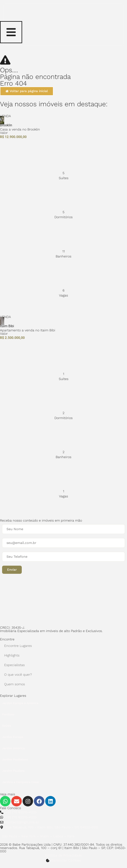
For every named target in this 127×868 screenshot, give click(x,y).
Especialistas (14, 665)
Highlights (12, 655)
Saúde (7, 726)
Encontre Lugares (18, 646)
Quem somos (15, 684)
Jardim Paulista (13, 771)
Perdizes (8, 714)
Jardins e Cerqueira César (21, 782)
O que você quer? (18, 675)
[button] (12, 570)
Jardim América (13, 748)
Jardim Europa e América (20, 703)
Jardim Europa (13, 737)
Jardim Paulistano (15, 759)
